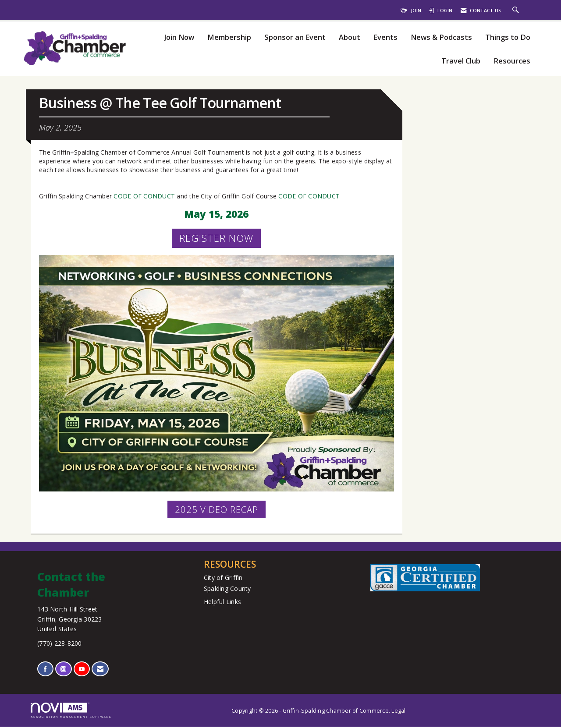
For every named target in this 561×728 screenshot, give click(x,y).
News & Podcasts (441, 37)
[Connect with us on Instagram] (63, 670)
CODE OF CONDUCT (144, 197)
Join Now (179, 37)
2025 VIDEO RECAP (217, 510)
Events (385, 37)
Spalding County (227, 590)
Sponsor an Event (295, 37)
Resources (512, 61)
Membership (229, 37)
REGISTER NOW (216, 239)
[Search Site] (517, 11)
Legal (398, 712)
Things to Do (508, 37)
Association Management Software (71, 712)
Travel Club (461, 61)
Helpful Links (222, 603)
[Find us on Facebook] (45, 670)
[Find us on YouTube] (82, 670)
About (350, 37)
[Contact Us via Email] (100, 670)
